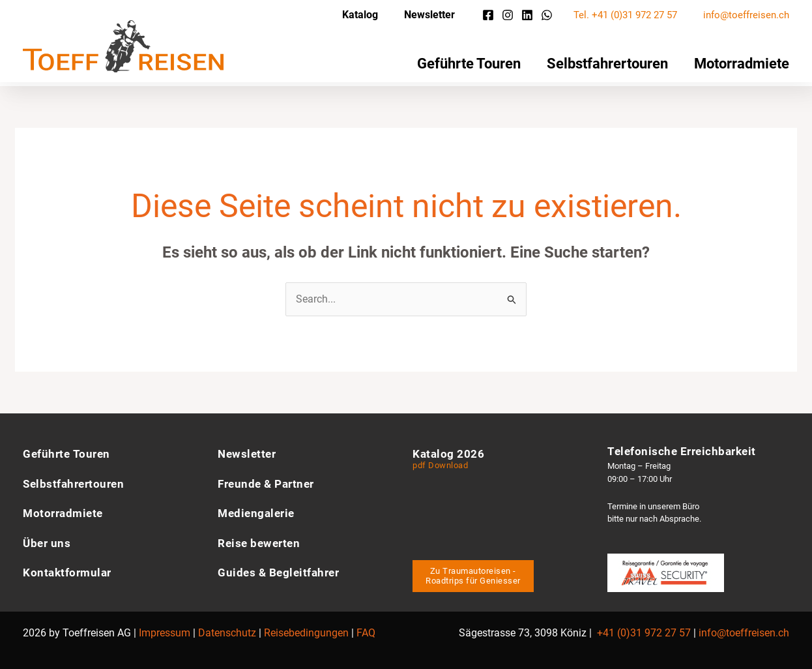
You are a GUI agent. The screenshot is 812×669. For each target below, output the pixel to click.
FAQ (366, 629)
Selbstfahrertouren (607, 64)
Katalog (360, 15)
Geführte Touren (469, 64)
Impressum (165, 629)
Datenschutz (227, 629)
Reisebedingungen (306, 629)
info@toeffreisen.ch (746, 15)
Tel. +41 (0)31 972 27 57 (625, 15)
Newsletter (429, 15)
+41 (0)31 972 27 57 (644, 629)
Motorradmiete (742, 64)
